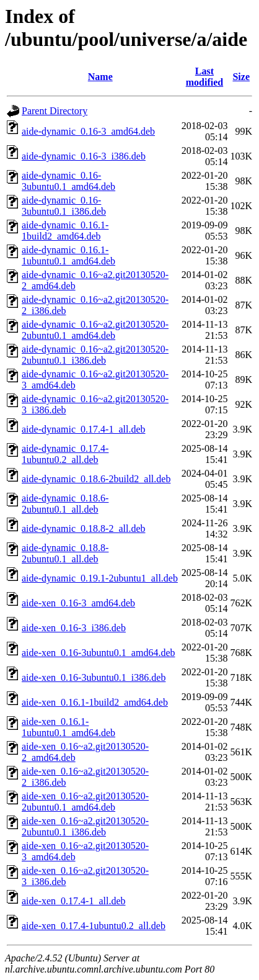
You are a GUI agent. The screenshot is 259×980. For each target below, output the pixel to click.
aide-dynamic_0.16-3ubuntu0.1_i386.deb (64, 206)
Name (100, 77)
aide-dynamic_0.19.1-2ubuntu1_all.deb (100, 578)
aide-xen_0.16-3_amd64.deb (78, 603)
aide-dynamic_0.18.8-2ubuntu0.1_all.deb (65, 553)
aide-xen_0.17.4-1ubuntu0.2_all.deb (94, 926)
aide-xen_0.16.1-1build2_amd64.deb (95, 702)
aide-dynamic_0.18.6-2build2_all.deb (96, 479)
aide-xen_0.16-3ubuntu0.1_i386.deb (94, 677)
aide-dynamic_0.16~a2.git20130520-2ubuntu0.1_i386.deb (95, 355)
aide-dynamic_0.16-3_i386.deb (84, 156)
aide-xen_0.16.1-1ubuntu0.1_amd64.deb (68, 727)
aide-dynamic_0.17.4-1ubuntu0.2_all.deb (65, 454)
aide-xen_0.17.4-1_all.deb (74, 901)
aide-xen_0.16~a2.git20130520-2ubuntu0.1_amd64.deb (85, 802)
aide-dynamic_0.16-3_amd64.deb (88, 131)
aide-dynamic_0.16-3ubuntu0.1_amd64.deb (68, 181)
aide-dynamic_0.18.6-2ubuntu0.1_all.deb (65, 504)
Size (241, 77)
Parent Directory (55, 111)
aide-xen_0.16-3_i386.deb (74, 628)
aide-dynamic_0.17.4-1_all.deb (84, 429)
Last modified (204, 77)
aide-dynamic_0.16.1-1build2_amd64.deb (65, 231)
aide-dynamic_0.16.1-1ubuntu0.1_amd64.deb (68, 255)
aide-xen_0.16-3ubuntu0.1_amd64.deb (99, 653)
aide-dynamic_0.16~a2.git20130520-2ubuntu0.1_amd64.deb (95, 330)
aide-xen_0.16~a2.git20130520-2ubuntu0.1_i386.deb (85, 826)
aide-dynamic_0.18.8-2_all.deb (84, 528)
